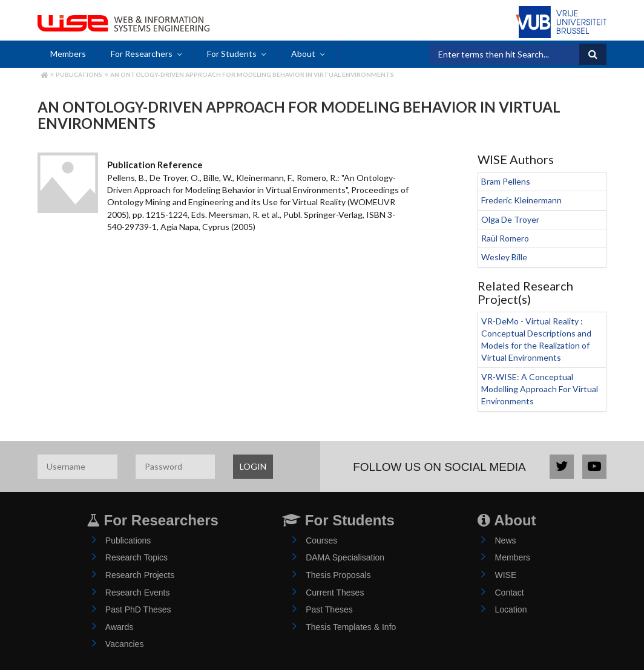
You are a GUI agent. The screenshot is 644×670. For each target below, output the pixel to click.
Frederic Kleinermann (521, 200)
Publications (79, 74)
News (505, 540)
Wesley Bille (504, 257)
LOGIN (253, 466)
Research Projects (140, 575)
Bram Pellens (506, 181)
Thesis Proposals (338, 575)
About (303, 54)
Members (68, 54)
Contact (509, 593)
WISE (505, 575)
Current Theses (335, 593)
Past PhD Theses (138, 609)
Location (511, 609)
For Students (232, 54)
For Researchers (142, 54)
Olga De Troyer (510, 219)
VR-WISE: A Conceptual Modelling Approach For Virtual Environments (540, 389)
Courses (321, 540)
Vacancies (125, 644)
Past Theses (329, 609)
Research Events (138, 593)
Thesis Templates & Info (351, 627)
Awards (119, 627)
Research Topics (136, 557)
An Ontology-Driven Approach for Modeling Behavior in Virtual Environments (252, 74)
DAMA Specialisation (345, 557)
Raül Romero (505, 238)
